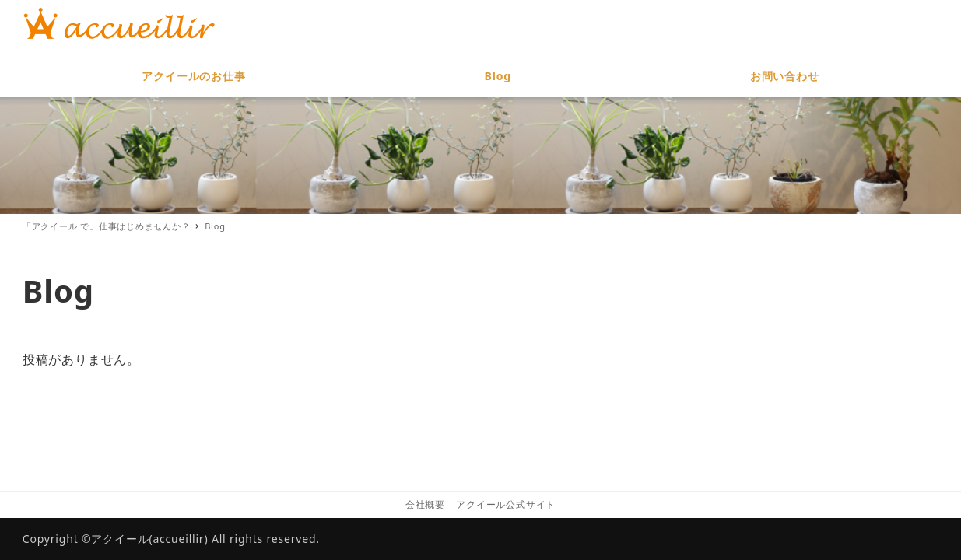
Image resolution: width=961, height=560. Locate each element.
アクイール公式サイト (506, 504)
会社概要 (425, 504)
